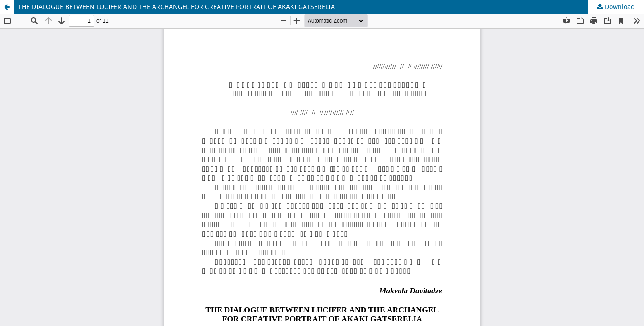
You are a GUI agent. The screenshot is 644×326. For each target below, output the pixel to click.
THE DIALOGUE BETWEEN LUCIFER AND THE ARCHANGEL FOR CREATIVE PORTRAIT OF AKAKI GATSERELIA (177, 7)
